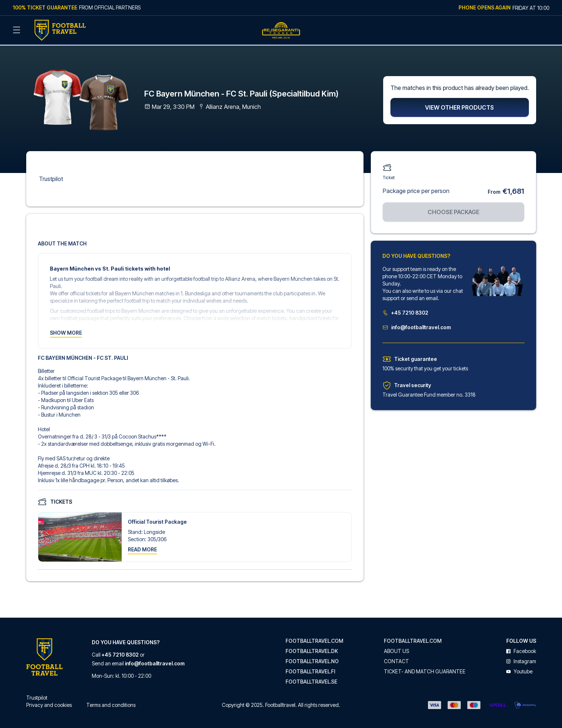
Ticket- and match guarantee (425, 670)
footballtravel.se (311, 680)
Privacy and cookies (49, 703)
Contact (396, 660)
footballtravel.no (312, 660)
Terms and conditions (111, 703)
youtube (519, 670)
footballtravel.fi (310, 670)
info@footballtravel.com (417, 325)
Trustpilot (51, 177)
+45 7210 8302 (405, 311)
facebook (521, 649)
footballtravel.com (314, 639)
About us (396, 649)
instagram (521, 660)
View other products (459, 106)
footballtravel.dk (312, 649)
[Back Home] (60, 30)
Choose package (453, 210)
